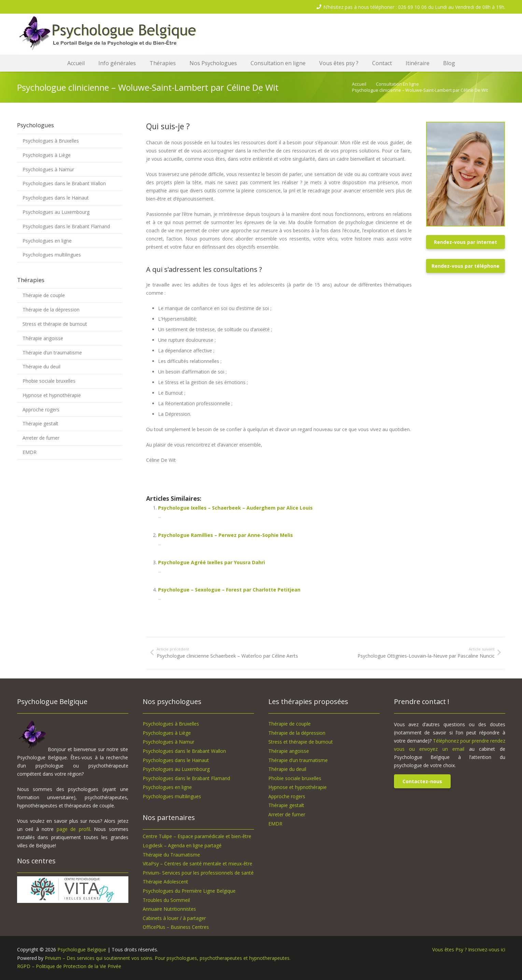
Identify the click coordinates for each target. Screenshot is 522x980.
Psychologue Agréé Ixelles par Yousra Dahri (211, 562)
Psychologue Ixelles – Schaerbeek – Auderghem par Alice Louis (235, 508)
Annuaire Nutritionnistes (169, 909)
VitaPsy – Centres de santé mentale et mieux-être (197, 864)
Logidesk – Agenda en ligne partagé (182, 845)
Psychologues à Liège (47, 155)
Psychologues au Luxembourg (56, 212)
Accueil (359, 84)
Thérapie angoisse (43, 338)
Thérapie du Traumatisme (171, 855)
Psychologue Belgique (82, 949)
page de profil (73, 829)
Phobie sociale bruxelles (49, 381)
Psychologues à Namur (48, 169)
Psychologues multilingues (52, 255)
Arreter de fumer (41, 438)
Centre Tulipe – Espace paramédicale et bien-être (197, 836)
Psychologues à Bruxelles (51, 141)
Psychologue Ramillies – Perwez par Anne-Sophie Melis (225, 535)
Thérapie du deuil (41, 367)
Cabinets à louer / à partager (174, 918)
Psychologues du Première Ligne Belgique (189, 891)
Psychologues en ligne (47, 241)
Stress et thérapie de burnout (55, 324)
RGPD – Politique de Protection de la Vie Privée (69, 966)
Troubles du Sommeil (166, 900)
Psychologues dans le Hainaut (56, 198)
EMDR (30, 452)
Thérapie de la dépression (51, 310)
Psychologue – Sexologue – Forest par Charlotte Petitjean (229, 590)
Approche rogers (41, 409)
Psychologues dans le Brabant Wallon (64, 183)
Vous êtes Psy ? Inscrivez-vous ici (469, 949)
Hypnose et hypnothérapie (52, 395)
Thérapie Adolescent (165, 882)
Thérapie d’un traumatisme (52, 353)
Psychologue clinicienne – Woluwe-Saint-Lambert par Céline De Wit (420, 90)
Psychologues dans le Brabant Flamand (66, 226)
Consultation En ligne (397, 84)
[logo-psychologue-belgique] (111, 34)
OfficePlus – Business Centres (176, 927)
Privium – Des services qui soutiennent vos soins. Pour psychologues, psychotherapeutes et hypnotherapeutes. (168, 958)
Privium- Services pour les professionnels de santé (198, 873)
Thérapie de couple (44, 295)
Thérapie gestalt (40, 423)
